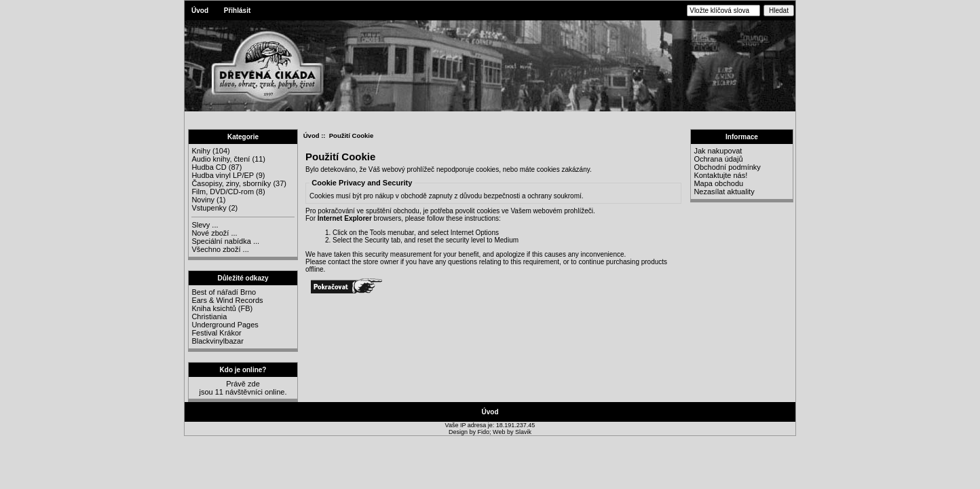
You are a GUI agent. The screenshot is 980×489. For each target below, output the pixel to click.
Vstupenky (209, 208)
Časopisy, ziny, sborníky (231, 183)
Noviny (203, 200)
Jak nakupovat (718, 151)
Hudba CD (209, 167)
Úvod (200, 11)
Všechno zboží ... (220, 249)
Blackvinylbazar (217, 341)
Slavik (523, 432)
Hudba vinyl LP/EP (223, 175)
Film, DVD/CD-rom (223, 192)
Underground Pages (225, 325)
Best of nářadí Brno (224, 292)
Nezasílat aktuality (724, 192)
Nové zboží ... (214, 233)
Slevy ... (205, 225)
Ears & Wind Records (227, 300)
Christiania (209, 316)
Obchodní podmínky (727, 167)
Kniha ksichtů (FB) (222, 308)
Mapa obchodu (718, 183)
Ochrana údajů (718, 159)
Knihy (201, 151)
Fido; (486, 432)
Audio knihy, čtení (221, 159)
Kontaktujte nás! (720, 175)
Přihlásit (237, 11)
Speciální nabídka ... (225, 241)
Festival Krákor (216, 333)
